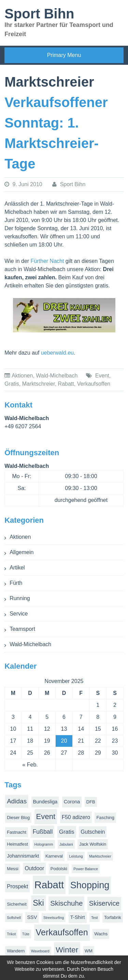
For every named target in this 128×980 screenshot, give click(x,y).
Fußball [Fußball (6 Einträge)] (42, 832)
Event (102, 376)
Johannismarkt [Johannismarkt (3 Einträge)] (23, 856)
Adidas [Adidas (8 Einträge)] (17, 801)
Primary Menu (64, 55)
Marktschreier (39, 384)
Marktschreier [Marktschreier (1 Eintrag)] (100, 856)
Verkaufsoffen (94, 384)
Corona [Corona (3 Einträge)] (72, 802)
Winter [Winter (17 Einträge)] (67, 950)
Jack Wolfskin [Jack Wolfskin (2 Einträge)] (93, 844)
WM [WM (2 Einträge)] (89, 951)
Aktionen (22, 376)
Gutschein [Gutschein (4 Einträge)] (93, 832)
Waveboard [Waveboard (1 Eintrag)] (40, 951)
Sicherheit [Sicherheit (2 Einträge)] (17, 904)
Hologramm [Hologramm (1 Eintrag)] (44, 844)
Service (19, 614)
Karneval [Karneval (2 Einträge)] (54, 856)
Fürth (16, 583)
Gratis (12, 384)
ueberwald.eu (57, 353)
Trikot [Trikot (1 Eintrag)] (11, 934)
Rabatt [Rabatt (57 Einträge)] (49, 885)
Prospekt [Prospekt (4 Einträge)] (17, 886)
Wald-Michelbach (57, 376)
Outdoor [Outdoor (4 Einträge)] (34, 868)
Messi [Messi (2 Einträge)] (13, 869)
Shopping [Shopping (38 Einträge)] (90, 885)
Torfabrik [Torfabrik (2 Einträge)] (113, 917)
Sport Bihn (39, 14)
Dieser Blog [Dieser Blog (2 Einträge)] (18, 818)
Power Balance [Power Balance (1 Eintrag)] (86, 869)
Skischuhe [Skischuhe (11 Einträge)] (66, 903)
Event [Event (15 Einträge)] (46, 816)
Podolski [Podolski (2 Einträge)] (59, 869)
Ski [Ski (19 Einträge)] (38, 903)
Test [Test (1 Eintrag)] (95, 918)
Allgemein (22, 552)
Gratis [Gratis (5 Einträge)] (67, 832)
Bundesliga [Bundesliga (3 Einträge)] (45, 802)
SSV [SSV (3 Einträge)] (32, 917)
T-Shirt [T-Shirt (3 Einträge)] (78, 917)
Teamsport (22, 629)
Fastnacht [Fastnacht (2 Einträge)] (17, 832)
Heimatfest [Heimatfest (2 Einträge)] (17, 844)
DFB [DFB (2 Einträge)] (91, 802)
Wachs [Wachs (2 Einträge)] (101, 934)
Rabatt (66, 384)
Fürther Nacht (47, 261)
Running (20, 598)
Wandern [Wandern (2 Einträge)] (16, 951)
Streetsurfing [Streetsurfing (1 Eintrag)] (54, 918)
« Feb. (30, 765)
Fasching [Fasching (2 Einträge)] (105, 818)
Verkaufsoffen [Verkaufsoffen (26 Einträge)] (62, 932)
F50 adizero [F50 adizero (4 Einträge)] (76, 817)
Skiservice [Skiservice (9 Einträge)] (104, 903)
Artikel (17, 568)
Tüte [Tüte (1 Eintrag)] (26, 934)
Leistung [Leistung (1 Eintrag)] (76, 856)
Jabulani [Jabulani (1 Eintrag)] (66, 844)
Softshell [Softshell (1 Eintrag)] (14, 918)
